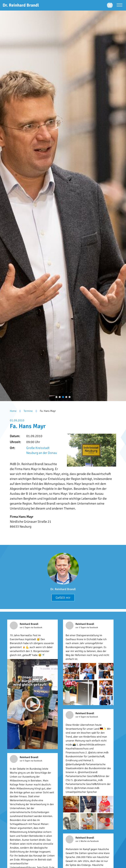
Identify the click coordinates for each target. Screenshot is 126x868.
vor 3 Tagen (81, 627)
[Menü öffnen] (120, 5)
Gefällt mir (63, 598)
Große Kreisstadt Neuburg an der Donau (42, 450)
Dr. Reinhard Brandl (63, 589)
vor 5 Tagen (81, 717)
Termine (28, 411)
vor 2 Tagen (25, 627)
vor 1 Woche (81, 841)
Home (13, 411)
